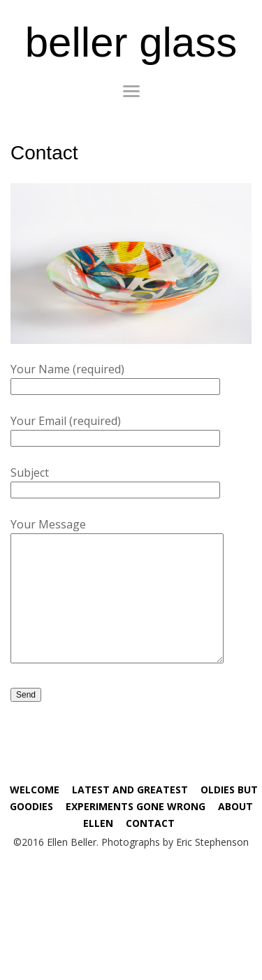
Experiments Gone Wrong (136, 806)
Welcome (35, 790)
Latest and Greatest (130, 790)
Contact (150, 823)
